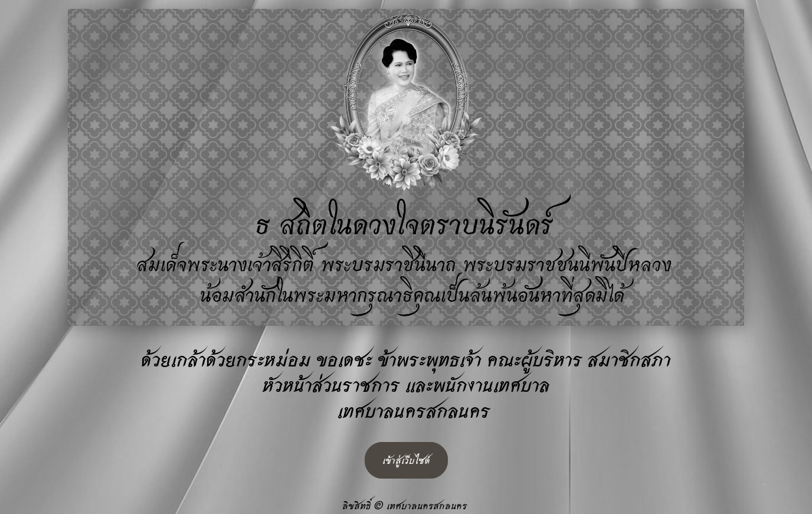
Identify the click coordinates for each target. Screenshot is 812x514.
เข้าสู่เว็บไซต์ (406, 460)
